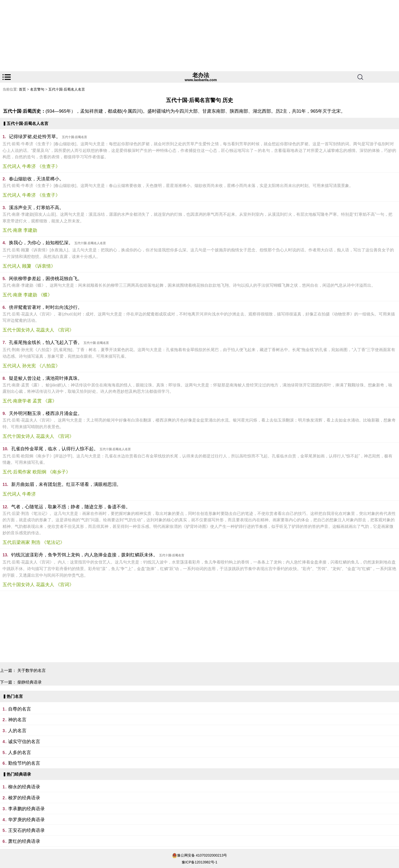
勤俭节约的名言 (24, 763)
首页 (22, 89)
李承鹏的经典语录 (26, 809)
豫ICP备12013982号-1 (199, 862)
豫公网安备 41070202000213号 (202, 855)
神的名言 (17, 720)
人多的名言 (20, 753)
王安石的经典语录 (26, 830)
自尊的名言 (20, 709)
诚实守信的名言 (24, 742)
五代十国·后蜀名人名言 (67, 89)
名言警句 (37, 89)
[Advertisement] (153, 36)
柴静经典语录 (30, 682)
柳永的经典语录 (24, 787)
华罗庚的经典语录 (26, 820)
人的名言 (17, 731)
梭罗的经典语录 (24, 798)
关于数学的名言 (32, 670)
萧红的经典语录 (24, 841)
